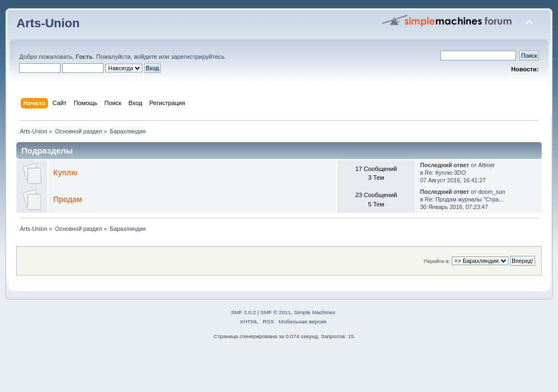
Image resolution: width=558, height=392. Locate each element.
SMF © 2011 (276, 312)
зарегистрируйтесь (198, 57)
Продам (68, 200)
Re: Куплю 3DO (446, 173)
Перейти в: (437, 261)
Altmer (486, 165)
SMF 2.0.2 (244, 312)
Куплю (66, 173)
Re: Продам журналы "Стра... (465, 199)
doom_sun (491, 192)
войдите (145, 57)
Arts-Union (48, 23)
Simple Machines (314, 312)
